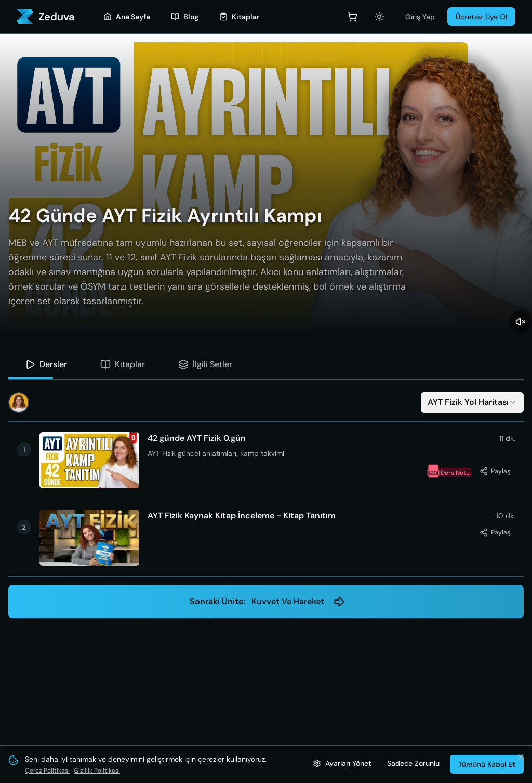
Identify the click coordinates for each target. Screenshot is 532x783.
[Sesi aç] (521, 322)
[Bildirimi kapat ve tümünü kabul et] (521, 757)
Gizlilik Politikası (97, 771)
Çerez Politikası (47, 771)
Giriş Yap (420, 17)
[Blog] (185, 17)
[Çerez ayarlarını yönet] (342, 763)
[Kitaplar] (240, 17)
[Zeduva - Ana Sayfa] (45, 17)
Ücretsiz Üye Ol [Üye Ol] (481, 17)
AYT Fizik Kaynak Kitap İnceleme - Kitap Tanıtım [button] (242, 516)
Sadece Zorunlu (413, 763)
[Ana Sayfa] (127, 17)
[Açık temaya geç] (379, 17)
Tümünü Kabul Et (487, 764)
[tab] (46, 364)
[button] (266, 460)
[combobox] (472, 402)
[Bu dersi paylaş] (495, 471)
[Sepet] (352, 17)
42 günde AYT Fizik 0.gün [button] (197, 438)
